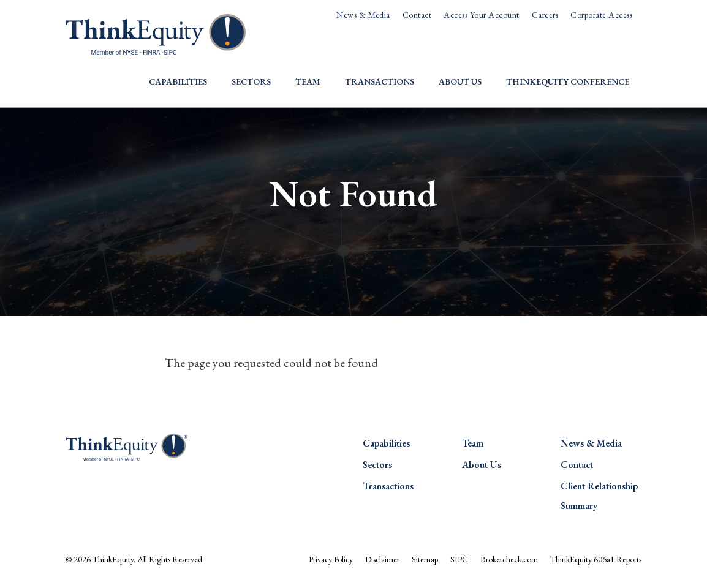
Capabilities (178, 81)
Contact (417, 15)
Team (308, 81)
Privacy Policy (331, 559)
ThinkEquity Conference (568, 81)
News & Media (363, 15)
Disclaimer (382, 559)
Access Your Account (481, 15)
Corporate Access (601, 15)
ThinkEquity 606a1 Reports (596, 559)
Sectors (251, 81)
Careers (545, 15)
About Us (460, 81)
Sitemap (425, 559)
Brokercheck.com (509, 559)
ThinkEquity (113, 559)
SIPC (459, 559)
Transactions (380, 81)
